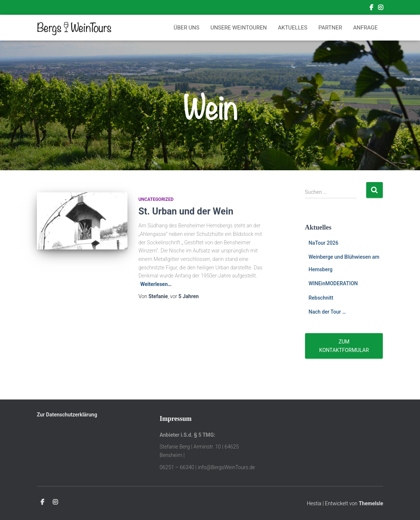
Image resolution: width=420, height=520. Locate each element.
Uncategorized (156, 199)
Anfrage (365, 28)
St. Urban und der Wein (186, 211)
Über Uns (186, 28)
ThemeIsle (371, 503)
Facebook (371, 8)
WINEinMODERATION (333, 283)
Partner (330, 28)
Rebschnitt (321, 298)
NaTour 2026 (323, 243)
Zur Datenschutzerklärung (67, 415)
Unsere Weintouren (239, 28)
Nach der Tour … (327, 312)
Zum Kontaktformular (344, 346)
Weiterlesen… (156, 284)
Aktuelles (293, 28)
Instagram (381, 8)
